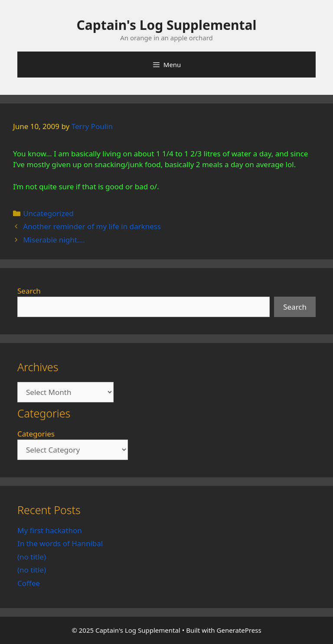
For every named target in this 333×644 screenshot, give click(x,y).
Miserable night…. (54, 240)
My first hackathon (50, 530)
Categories (36, 434)
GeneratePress (239, 630)
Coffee (29, 583)
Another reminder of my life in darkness (92, 226)
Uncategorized (48, 213)
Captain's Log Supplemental (167, 25)
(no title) (32, 557)
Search (29, 291)
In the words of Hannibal (60, 543)
